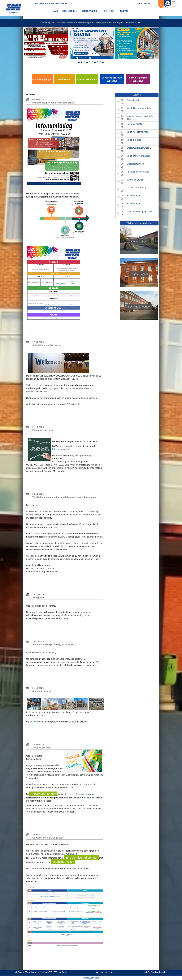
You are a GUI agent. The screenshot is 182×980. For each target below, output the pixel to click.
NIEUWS (125, 11)
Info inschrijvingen (42, 79)
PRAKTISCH (109, 11)
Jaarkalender (64, 79)
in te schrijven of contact (81, 858)
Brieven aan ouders (87, 79)
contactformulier (63, 862)
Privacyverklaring (91, 978)
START (55, 11)
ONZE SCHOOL (70, 11)
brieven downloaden (62, 449)
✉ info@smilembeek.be (155, 972)
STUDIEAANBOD (90, 11)
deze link (34, 722)
